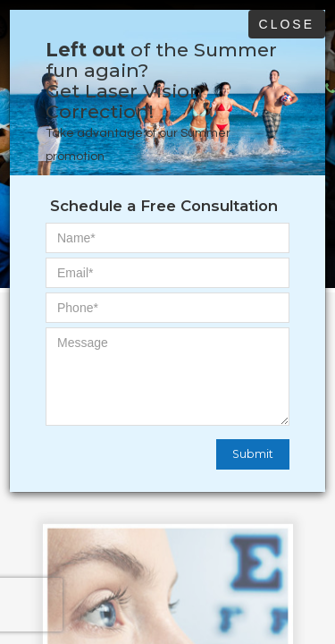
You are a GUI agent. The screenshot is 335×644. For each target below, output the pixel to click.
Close (287, 24)
